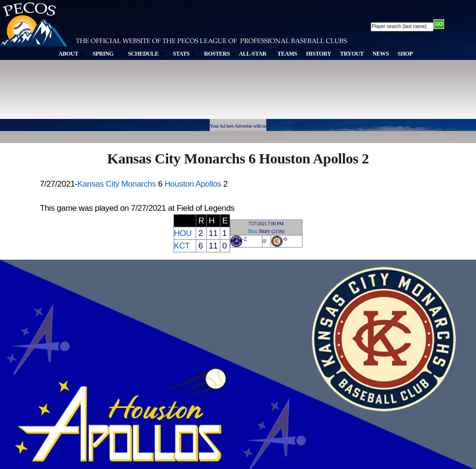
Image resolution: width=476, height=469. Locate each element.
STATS (184, 54)
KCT (182, 246)
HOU (183, 233)
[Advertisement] (178, 94)
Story (264, 231)
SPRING (106, 54)
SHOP (405, 54)
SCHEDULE (146, 54)
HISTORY (318, 54)
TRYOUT (352, 54)
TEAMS (287, 54)
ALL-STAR (255, 54)
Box (252, 231)
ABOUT (71, 54)
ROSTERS (220, 54)
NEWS (381, 54)
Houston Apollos (193, 184)
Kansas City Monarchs (117, 184)
